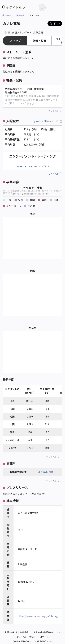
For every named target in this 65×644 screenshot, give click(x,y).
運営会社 (44, 637)
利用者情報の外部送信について (46, 632)
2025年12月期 (46, 472)
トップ (17, 41)
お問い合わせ (11, 632)
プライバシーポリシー (27, 637)
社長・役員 (39, 41)
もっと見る (54, 111)
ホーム (8, 15)
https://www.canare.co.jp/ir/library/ (38, 616)
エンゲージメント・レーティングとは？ (32, 166)
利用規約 (24, 632)
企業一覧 (20, 15)
